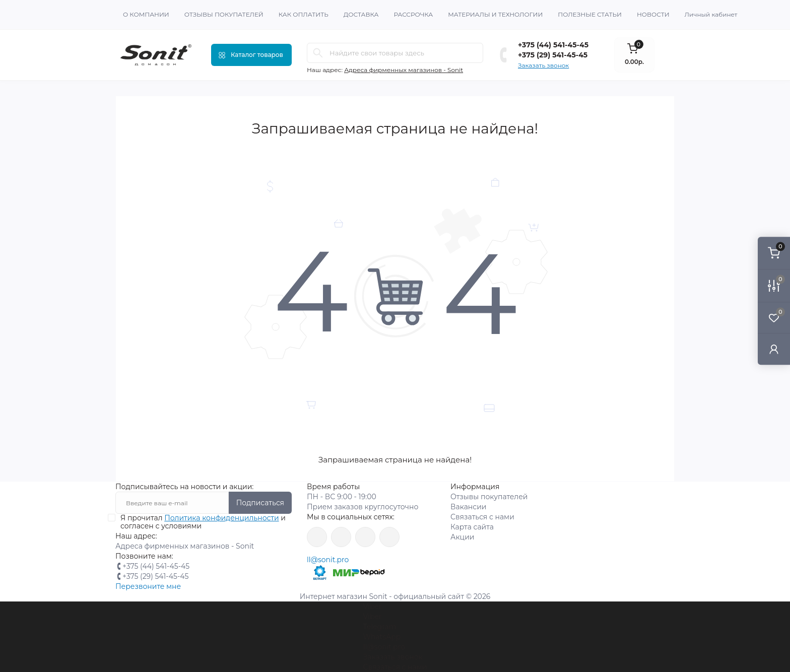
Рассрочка (413, 14)
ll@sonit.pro (328, 560)
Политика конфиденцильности (221, 518)
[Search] (318, 53)
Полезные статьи (590, 14)
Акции (462, 537)
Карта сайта (472, 527)
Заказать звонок (543, 65)
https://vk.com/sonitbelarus (365, 537)
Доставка (361, 14)
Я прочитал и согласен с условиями (203, 522)
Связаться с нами (482, 517)
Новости (653, 14)
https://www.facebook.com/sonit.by (317, 537)
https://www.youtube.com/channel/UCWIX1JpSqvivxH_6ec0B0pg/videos (389, 537)
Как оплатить (304, 14)
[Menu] (251, 55)
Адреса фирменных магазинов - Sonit (404, 70)
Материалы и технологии (495, 14)
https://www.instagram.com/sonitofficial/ (341, 537)
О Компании (146, 14)
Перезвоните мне (148, 586)
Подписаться (260, 503)
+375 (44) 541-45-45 (553, 45)
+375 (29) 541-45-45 (553, 55)
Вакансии (468, 507)
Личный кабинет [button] (711, 14)
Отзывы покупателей (224, 14)
